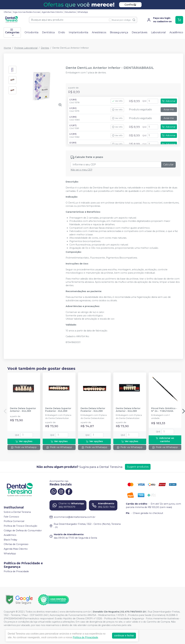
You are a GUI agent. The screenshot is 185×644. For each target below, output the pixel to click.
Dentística (48, 32)
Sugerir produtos (138, 467)
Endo (62, 32)
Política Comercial (14, 521)
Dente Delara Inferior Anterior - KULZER (128, 410)
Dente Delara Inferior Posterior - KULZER (93, 410)
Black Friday (10, 540)
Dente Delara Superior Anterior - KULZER (23, 410)
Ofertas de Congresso (16, 544)
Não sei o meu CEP (81, 170)
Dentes (45, 48)
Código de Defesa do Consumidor (23, 531)
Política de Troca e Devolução (20, 526)
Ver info (117, 101)
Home (7, 48)
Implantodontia (78, 32)
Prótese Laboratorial (26, 48)
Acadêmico (176, 32)
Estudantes (70, 12)
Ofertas (7, 12)
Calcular (168, 165)
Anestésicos (99, 32)
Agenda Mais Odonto (52, 12)
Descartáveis (140, 32)
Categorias (12, 32)
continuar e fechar (124, 636)
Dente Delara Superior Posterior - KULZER (58, 410)
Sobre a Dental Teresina (17, 512)
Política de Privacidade (16, 571)
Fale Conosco (11, 517)
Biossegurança (119, 32)
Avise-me (169, 110)
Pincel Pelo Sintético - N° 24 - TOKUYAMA (164, 410)
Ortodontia (31, 32)
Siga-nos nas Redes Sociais (27, 12)
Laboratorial (158, 32)
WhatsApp (83, 12)
